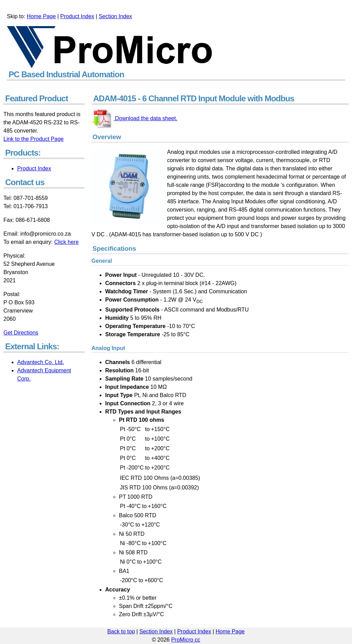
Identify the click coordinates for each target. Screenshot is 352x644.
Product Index (77, 16)
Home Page (41, 16)
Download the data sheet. (145, 118)
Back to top (121, 631)
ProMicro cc (186, 640)
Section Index (115, 16)
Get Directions (21, 333)
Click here (67, 242)
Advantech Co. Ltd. (41, 362)
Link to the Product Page (34, 139)
